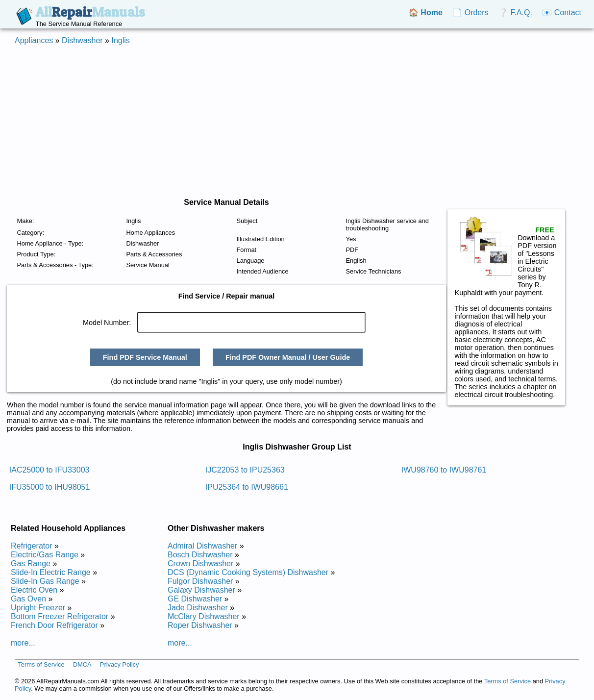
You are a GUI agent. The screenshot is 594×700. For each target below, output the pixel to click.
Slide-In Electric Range (51, 572)
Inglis (120, 40)
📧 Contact (562, 12)
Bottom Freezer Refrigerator (60, 616)
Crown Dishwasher (200, 563)
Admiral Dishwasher (202, 546)
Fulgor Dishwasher (200, 581)
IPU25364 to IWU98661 (247, 487)
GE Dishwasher (195, 599)
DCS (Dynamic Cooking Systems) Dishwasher (248, 572)
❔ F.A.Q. (515, 12)
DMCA (82, 664)
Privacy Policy (120, 664)
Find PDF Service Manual (145, 357)
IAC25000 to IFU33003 (49, 470)
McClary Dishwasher (204, 616)
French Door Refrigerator (54, 625)
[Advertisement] (297, 122)
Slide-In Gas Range (45, 581)
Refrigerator (31, 546)
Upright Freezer (38, 608)
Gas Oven (28, 599)
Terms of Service (41, 664)
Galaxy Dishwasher (201, 590)
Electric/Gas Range (45, 555)
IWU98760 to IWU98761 (444, 470)
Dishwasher (82, 40)
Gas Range (31, 563)
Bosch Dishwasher (200, 555)
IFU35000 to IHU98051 (50, 487)
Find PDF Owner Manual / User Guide (288, 357)
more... (23, 643)
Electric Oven (34, 590)
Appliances (34, 40)
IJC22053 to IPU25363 (245, 470)
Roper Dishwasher (200, 625)
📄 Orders (470, 12)
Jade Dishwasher (198, 608)
